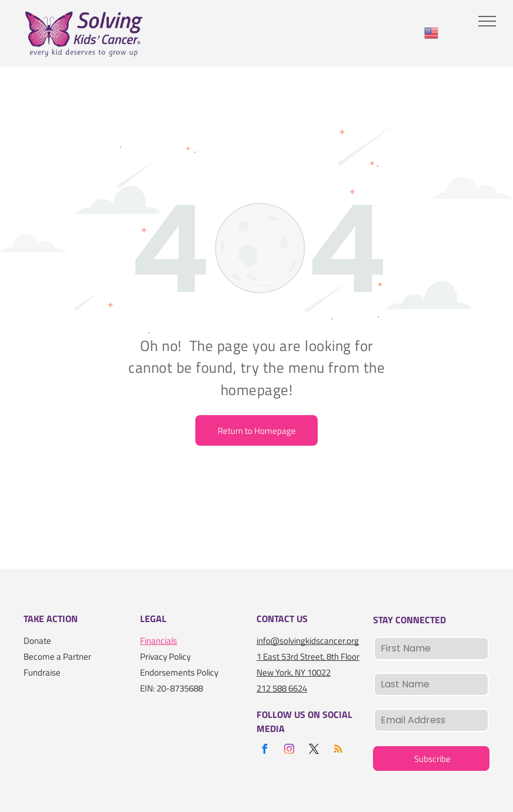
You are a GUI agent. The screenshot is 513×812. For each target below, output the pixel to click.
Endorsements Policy (179, 672)
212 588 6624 (282, 688)
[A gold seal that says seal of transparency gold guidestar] (69, 712)
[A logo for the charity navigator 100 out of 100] (41, 712)
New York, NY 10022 (294, 672)
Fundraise (42, 672)
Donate (37, 641)
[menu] (487, 21)
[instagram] (289, 751)
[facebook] (264, 751)
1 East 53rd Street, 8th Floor (308, 656)
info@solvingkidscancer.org (308, 641)
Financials (159, 641)
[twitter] (314, 751)
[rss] (338, 751)
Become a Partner (57, 656)
